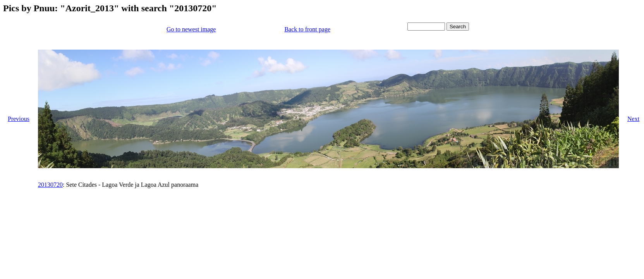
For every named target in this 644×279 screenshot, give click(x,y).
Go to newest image (191, 29)
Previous (19, 119)
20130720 (50, 185)
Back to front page (307, 29)
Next (633, 119)
